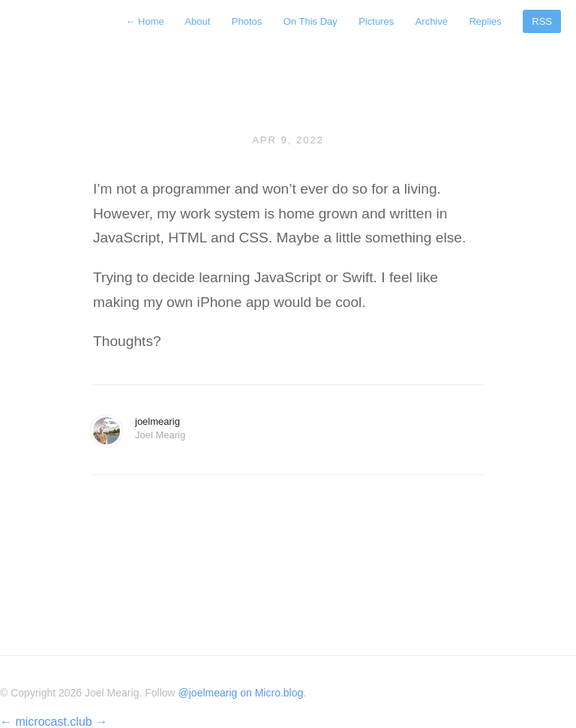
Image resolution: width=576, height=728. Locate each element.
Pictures (376, 21)
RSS (542, 21)
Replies (485, 21)
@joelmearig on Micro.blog (241, 693)
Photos (247, 21)
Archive (432, 21)
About (197, 21)
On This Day (310, 21)
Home (146, 21)
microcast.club (53, 722)
